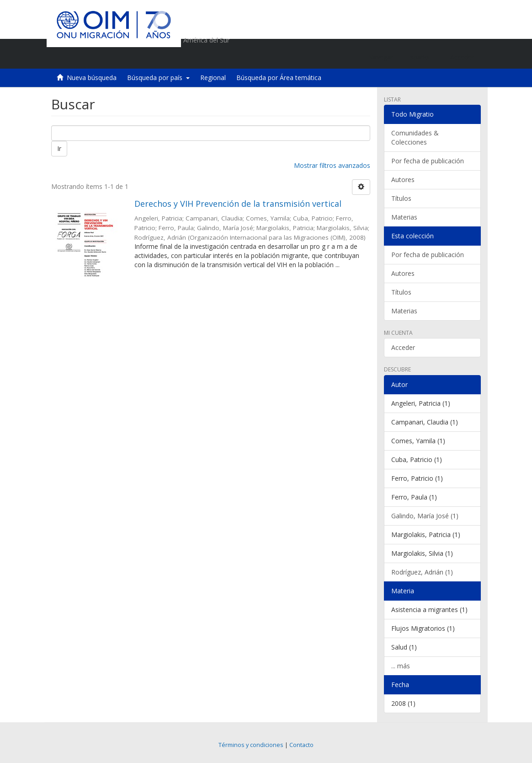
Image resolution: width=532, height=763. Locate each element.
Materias (404, 217)
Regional (213, 78)
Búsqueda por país (158, 78)
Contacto (301, 745)
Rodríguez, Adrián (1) (422, 572)
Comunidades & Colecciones (415, 137)
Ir (59, 148)
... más (401, 666)
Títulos (401, 198)
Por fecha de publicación (428, 161)
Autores (403, 180)
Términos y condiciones (251, 745)
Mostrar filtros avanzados (332, 165)
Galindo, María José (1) (425, 516)
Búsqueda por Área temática (279, 78)
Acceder (403, 347)
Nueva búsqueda (92, 78)
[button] (422, 57)
